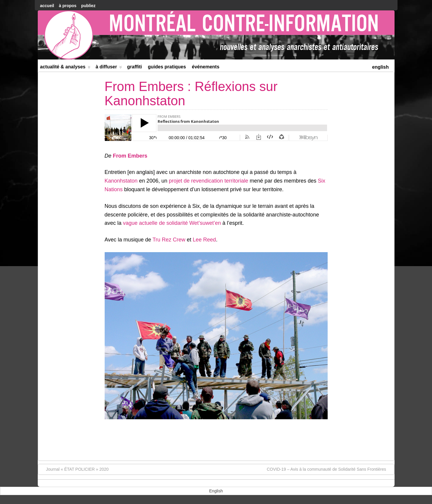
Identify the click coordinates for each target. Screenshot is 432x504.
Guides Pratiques (167, 67)
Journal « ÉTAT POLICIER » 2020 (74, 469)
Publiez (88, 6)
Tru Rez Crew (169, 240)
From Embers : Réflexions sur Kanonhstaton (191, 94)
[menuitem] (380, 66)
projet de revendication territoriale (209, 181)
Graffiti (134, 67)
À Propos (68, 6)
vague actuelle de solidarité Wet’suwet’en (172, 223)
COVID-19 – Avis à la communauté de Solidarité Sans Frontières (329, 469)
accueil (47, 6)
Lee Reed (204, 240)
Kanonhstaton (121, 181)
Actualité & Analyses (65, 68)
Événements (206, 67)
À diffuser (109, 68)
